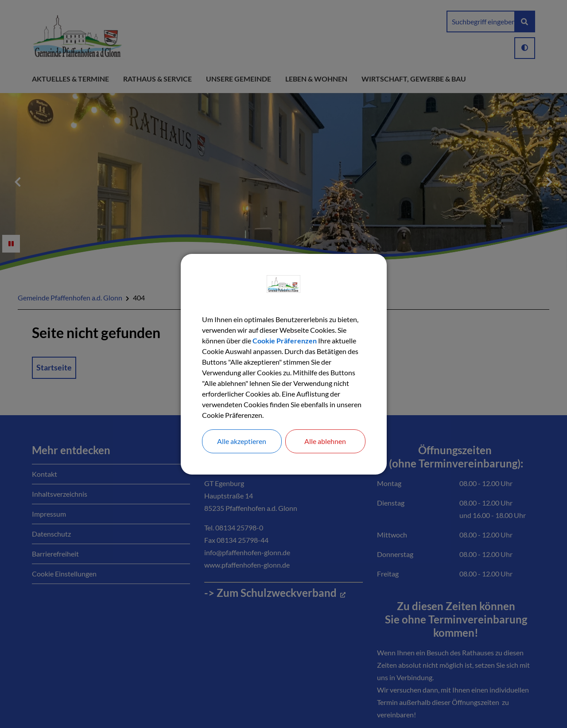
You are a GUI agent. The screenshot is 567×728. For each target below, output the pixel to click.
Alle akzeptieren (242, 441)
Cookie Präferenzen (285, 341)
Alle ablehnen (325, 441)
